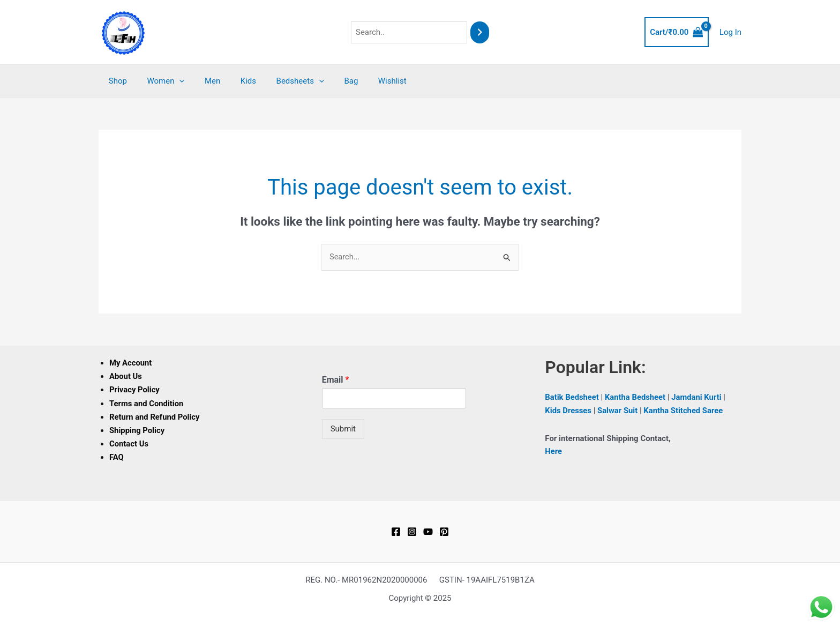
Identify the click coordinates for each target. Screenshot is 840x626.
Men (202, 81)
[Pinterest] (444, 531)
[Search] (480, 32)
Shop (116, 81)
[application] (173, 81)
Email (336, 380)
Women (160, 81)
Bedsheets (282, 81)
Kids (234, 81)
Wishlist (366, 81)
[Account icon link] (730, 32)
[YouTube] (428, 531)
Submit (343, 429)
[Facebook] (396, 531)
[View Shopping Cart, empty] (677, 32)
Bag (329, 81)
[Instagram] (412, 531)
